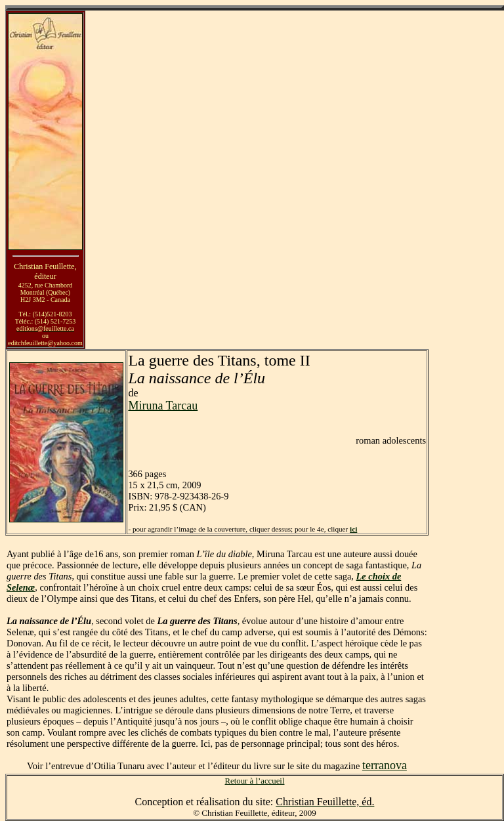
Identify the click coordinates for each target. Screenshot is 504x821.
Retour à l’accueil (255, 781)
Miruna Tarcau (163, 406)
